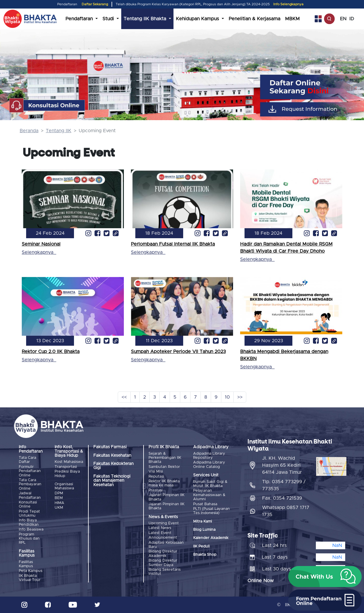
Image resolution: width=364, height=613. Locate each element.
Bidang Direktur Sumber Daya (163, 563)
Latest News (160, 528)
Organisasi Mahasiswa (64, 486)
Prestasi (156, 490)
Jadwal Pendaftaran (30, 495)
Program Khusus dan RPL (29, 539)
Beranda (29, 131)
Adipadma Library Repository (209, 456)
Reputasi (156, 477)
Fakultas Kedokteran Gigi (113, 466)
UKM (59, 508)
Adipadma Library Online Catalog (209, 465)
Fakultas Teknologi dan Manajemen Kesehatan (112, 481)
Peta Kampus (31, 571)
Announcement (163, 538)
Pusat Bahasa (205, 504)
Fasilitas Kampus (26, 564)
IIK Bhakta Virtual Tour (30, 578)
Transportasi (66, 467)
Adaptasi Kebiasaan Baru (166, 545)
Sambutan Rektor (164, 467)
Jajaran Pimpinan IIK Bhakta (166, 497)
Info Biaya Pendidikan (29, 522)
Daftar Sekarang (95, 4)
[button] (325, 577)
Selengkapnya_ (39, 252)
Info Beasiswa (31, 529)
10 (227, 397)
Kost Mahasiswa (69, 462)
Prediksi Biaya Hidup (67, 474)
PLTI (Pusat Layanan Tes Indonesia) (212, 511)
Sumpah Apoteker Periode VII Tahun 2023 (178, 352)
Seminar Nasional (41, 244)
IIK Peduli (201, 546)
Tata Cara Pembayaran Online (30, 484)
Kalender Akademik (211, 538)
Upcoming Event (164, 523)
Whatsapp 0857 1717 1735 (286, 511)
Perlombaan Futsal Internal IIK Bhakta (173, 244)
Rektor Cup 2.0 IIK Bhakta (51, 352)
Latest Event (160, 533)
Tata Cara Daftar (27, 460)
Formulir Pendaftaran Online (30, 471)
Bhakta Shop (205, 555)
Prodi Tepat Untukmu (29, 514)
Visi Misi (156, 472)
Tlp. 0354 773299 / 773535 (284, 485)
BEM (59, 498)
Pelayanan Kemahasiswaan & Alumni (209, 495)
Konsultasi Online (28, 504)
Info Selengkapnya (288, 4)
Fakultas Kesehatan (112, 456)
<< (124, 397)
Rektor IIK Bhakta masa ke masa (164, 483)
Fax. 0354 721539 (282, 498)
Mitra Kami (203, 522)
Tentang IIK (59, 131)
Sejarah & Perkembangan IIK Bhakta (165, 458)
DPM (59, 493)
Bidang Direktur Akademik (163, 554)
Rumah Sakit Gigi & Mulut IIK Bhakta (210, 484)
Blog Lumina (204, 530)
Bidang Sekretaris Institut (165, 572)
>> (240, 397)
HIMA (59, 503)
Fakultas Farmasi (110, 447)
